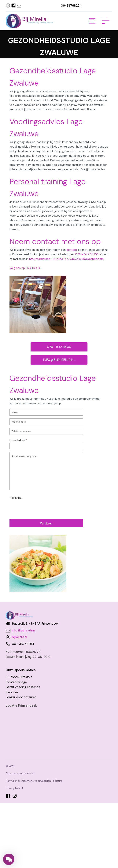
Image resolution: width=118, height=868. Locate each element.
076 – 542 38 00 (87, 254)
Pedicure (12, 692)
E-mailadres (18, 440)
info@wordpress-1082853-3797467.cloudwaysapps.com (66, 259)
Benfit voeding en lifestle (23, 687)
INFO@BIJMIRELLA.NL (59, 360)
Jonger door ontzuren (21, 697)
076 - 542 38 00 (59, 347)
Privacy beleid (14, 788)
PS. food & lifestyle (19, 677)
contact (72, 250)
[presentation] (38, 508)
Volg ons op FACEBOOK (25, 268)
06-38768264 (71, 6)
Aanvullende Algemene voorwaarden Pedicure (34, 781)
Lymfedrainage (16, 682)
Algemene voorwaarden (20, 773)
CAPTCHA (16, 498)
